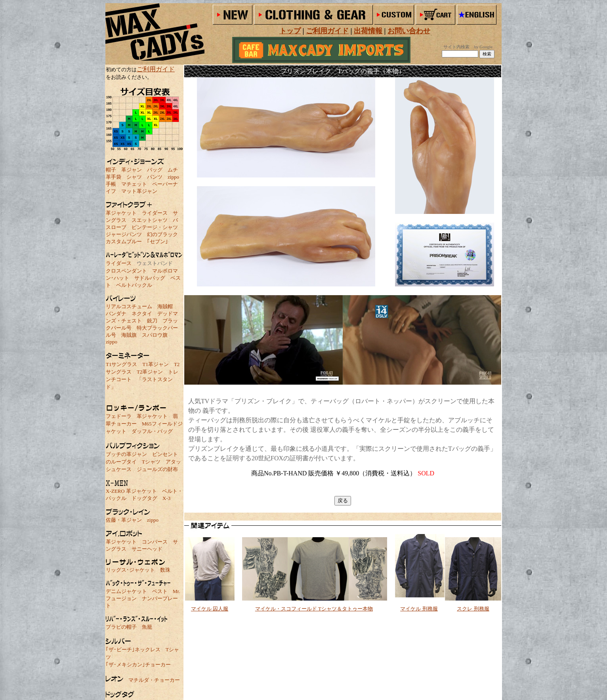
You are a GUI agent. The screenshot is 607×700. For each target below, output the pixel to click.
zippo (173, 177)
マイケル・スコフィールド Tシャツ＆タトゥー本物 (314, 609)
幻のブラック (162, 234)
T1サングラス (121, 364)
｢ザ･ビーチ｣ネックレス (133, 649)
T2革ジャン (150, 372)
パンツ (155, 177)
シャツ (134, 177)
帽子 (111, 170)
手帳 (111, 184)
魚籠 (147, 627)
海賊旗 (129, 335)
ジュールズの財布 (157, 469)
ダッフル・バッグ (152, 431)
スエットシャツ (150, 220)
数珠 (165, 570)
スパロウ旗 (155, 335)
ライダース (155, 213)
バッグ (155, 170)
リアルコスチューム (129, 306)
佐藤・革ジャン (124, 520)
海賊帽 (165, 306)
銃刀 (152, 321)
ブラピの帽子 (121, 627)
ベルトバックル (134, 285)
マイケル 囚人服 (210, 609)
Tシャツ (151, 462)
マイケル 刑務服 (419, 609)
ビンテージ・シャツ (155, 227)
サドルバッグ (150, 278)
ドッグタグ (144, 498)
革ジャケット (121, 213)
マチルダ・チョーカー (154, 680)
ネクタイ (142, 314)
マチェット (134, 184)
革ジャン (132, 170)
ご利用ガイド (156, 69)
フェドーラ (119, 416)
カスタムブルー (124, 241)
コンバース (155, 542)
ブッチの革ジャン (126, 454)
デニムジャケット (126, 591)
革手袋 (114, 177)
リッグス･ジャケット (130, 570)
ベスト (160, 591)
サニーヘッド (147, 549)
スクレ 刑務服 (473, 609)
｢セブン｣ (157, 241)
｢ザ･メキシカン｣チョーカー (138, 665)
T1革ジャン (155, 364)
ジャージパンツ (124, 234)
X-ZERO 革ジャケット (131, 491)
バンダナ (116, 314)
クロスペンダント (126, 271)
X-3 (166, 498)
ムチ (173, 170)
